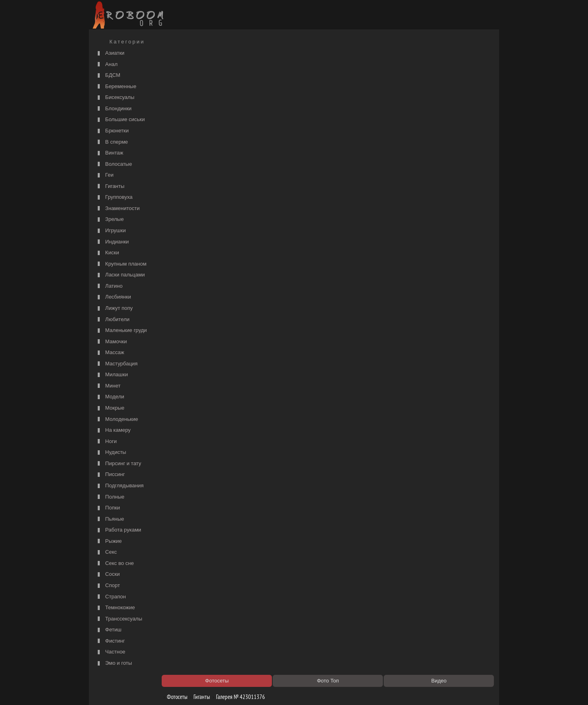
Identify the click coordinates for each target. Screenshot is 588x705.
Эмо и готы (114, 663)
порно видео (343, 79)
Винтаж (109, 153)
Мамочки (111, 342)
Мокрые (110, 408)
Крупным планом (121, 264)
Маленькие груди (121, 331)
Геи (105, 175)
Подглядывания (120, 486)
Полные (110, 497)
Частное (111, 652)
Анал (107, 65)
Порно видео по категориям (204, 489)
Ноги (106, 442)
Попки (108, 508)
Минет (108, 386)
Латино (109, 286)
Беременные (116, 87)
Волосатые (114, 164)
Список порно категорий (200, 79)
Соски (108, 574)
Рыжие (109, 541)
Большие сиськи (120, 120)
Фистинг (110, 641)
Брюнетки (112, 131)
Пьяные (110, 519)
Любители (113, 320)
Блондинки (114, 109)
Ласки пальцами (120, 275)
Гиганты (110, 187)
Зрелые (110, 220)
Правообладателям (165, 690)
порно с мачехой (191, 87)
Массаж (110, 353)
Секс (106, 552)
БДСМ (108, 75)
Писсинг (110, 475)
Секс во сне (115, 564)
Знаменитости (118, 209)
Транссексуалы (119, 619)
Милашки (112, 375)
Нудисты (111, 452)
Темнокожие (115, 608)
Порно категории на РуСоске (361, 71)
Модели (110, 397)
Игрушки (111, 231)
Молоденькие (117, 419)
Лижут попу (114, 308)
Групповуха (114, 197)
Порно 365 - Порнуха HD (357, 497)
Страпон (111, 597)
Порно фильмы (190, 71)
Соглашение (203, 690)
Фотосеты (179, 57)
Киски (107, 253)
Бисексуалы (115, 98)
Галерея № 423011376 (242, 57)
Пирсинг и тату (118, 464)
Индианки (112, 242)
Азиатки (110, 53)
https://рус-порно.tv (350, 489)
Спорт (108, 586)
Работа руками (118, 530)
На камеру (113, 430)
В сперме (112, 142)
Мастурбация (117, 364)
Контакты (230, 690)
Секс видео (186, 497)
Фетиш (109, 630)
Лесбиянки (113, 297)
